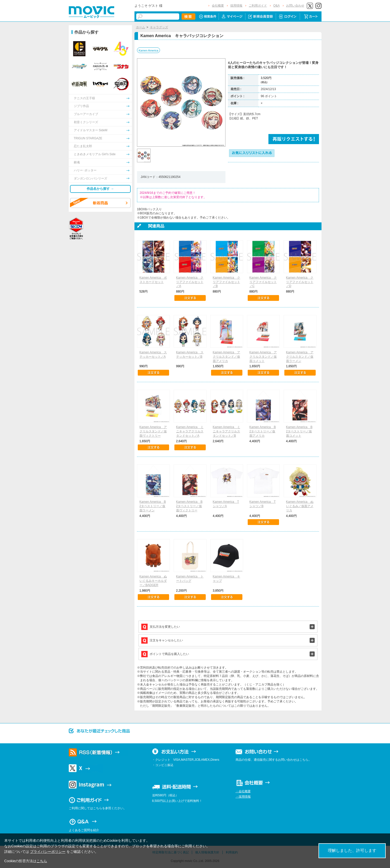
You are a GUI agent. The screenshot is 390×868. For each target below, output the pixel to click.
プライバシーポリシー (48, 852)
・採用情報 (243, 797)
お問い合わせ (295, 6)
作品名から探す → (100, 189)
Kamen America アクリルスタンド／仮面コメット (263, 357)
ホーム (141, 27)
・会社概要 (243, 791)
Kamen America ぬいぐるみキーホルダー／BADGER (153, 581)
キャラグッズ (159, 27)
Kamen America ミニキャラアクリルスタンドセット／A (190, 431)
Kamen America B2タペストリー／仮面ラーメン (153, 506)
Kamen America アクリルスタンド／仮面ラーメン (300, 357)
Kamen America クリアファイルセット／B (227, 282)
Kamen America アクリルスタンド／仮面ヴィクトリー (153, 431)
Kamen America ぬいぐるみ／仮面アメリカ (300, 506)
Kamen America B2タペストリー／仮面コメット (299, 431)
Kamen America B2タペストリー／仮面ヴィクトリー (189, 506)
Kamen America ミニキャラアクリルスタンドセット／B (227, 431)
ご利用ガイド (258, 6)
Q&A (276, 6)
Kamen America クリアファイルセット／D (300, 282)
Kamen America (149, 50)
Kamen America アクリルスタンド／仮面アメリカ (227, 357)
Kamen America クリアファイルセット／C (263, 282)
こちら (42, 861)
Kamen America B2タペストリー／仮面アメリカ (263, 431)
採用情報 (236, 6)
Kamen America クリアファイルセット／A (190, 282)
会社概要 (218, 6)
